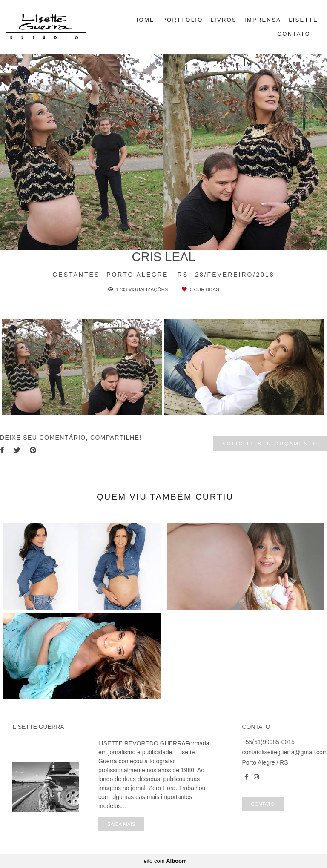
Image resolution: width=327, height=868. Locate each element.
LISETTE (303, 20)
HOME (144, 20)
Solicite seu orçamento (270, 443)
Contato (263, 804)
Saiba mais (121, 824)
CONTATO (294, 34)
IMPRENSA (263, 20)
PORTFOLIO (183, 20)
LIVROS (224, 20)
